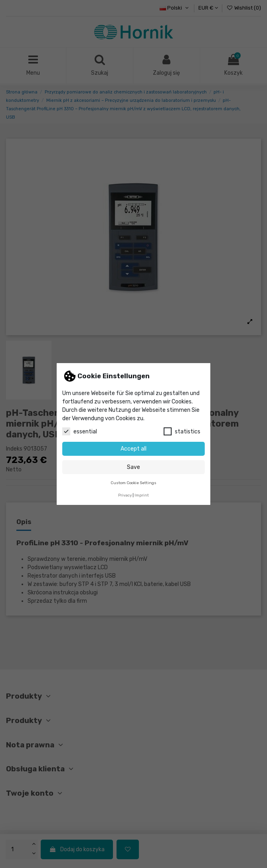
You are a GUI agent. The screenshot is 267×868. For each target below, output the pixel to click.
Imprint (142, 495)
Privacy (125, 495)
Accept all (133, 449)
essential (80, 431)
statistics (182, 431)
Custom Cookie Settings (133, 483)
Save (133, 467)
